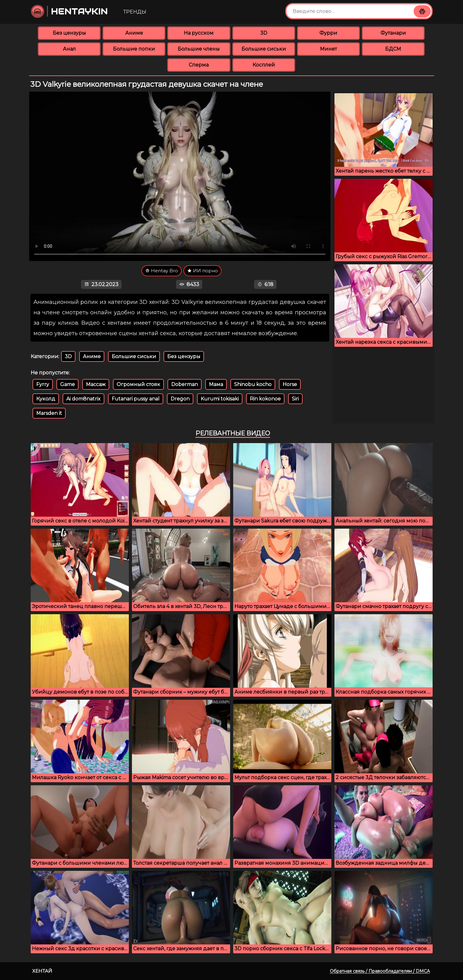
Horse (290, 384)
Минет (328, 49)
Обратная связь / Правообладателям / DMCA (380, 971)
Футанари (393, 33)
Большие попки (134, 49)
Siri (295, 399)
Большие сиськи (264, 49)
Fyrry (43, 384)
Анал (69, 49)
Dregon (180, 399)
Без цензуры (69, 33)
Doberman (185, 384)
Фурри (328, 33)
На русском (199, 33)
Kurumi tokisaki (220, 399)
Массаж (96, 384)
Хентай (42, 971)
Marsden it (49, 413)
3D (264, 33)
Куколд (46, 399)
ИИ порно (203, 271)
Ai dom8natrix (83, 399)
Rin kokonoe (265, 399)
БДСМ (393, 49)
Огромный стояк (138, 384)
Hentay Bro (162, 271)
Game (68, 384)
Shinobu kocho (253, 384)
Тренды (135, 12)
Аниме (134, 33)
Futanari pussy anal (136, 399)
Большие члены (199, 49)
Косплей (264, 65)
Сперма (199, 65)
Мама (216, 384)
